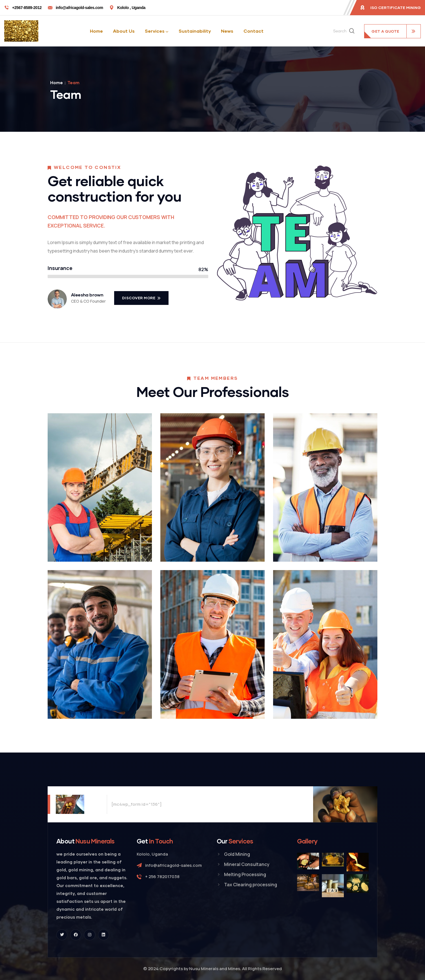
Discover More (139, 298)
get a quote (385, 31)
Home (57, 82)
